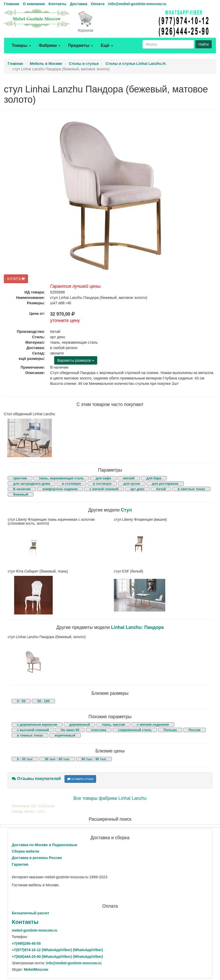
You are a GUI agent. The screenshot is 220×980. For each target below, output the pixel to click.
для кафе (103, 478)
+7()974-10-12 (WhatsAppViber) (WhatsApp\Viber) (57, 950)
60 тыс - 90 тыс (94, 759)
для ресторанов (165, 484)
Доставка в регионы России (37, 858)
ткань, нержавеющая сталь (61, 478)
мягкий (129, 478)
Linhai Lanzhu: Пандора (137, 627)
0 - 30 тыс (25, 759)
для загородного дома (32, 484)
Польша (170, 730)
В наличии (22, 489)
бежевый (21, 494)
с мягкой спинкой (104, 489)
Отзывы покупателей (36, 779)
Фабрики (50, 45)
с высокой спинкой (33, 730)
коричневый (65, 735)
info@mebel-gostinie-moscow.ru (137, 4)
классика (99, 730)
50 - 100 (43, 701)
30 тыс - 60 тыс (57, 759)
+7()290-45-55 (26, 943)
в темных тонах (30, 735)
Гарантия (20, 864)
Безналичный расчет (31, 913)
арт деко (137, 489)
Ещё (107, 45)
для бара (154, 478)
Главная (12, 4)
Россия (195, 730)
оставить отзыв (80, 779)
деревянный (80, 725)
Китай (161, 489)
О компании (34, 4)
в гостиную (102, 484)
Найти (204, 44)
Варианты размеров (76, 360)
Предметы (81, 45)
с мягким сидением (153, 725)
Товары (21, 45)
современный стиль (135, 730)
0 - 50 (21, 701)
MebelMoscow (36, 969)
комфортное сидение (60, 489)
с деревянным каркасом (37, 725)
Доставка (79, 4)
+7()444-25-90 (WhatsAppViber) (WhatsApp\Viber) (57, 957)
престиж (20, 478)
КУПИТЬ (16, 279)
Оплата (98, 4)
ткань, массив (113, 725)
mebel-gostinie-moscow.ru (35, 930)
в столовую (72, 484)
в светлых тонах (191, 489)
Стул (126, 510)
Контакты (57, 4)
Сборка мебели (25, 851)
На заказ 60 (70, 730)
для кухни (132, 484)
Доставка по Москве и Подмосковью (45, 845)
